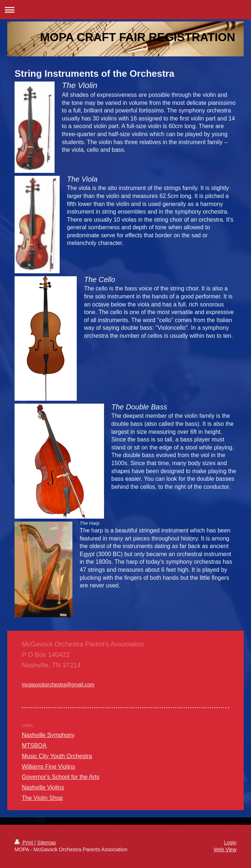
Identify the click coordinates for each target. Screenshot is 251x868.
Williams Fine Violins (48, 767)
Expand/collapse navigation (125, 10)
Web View (225, 849)
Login (230, 843)
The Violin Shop (42, 798)
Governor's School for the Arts (61, 777)
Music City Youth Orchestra (57, 756)
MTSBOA (34, 746)
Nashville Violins (43, 787)
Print (25, 843)
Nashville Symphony (48, 735)
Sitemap (46, 843)
